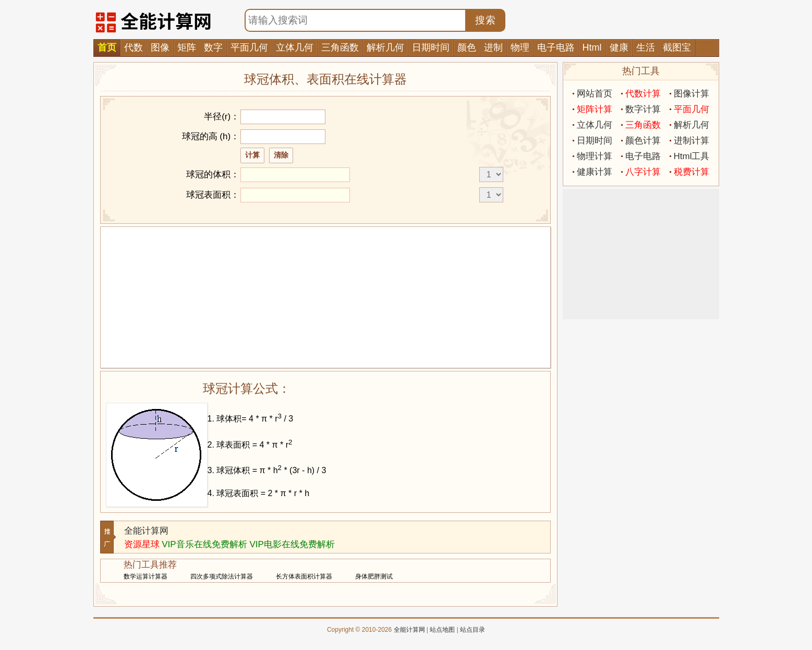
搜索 (486, 20)
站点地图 (442, 630)
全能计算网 (146, 531)
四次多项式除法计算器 (222, 576)
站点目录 (472, 630)
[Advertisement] (325, 297)
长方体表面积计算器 (304, 576)
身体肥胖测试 (374, 576)
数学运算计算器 (146, 576)
